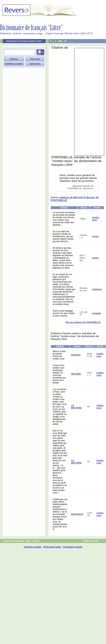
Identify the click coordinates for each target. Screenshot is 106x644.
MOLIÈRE (76, 374)
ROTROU (76, 355)
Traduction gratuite (32, 547)
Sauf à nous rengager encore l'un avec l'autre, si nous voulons (64, 313)
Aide (28, 541)
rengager (97, 313)
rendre (95, 236)
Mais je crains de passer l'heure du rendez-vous (59, 355)
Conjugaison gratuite (72, 547)
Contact (36, 541)
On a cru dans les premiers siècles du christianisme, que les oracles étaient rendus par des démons (63, 236)
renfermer (97, 289)
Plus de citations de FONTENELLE (83, 322)
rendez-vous (96, 219)
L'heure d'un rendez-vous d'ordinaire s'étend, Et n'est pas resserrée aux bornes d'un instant (59, 374)
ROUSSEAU (77, 514)
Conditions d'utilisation (13, 541)
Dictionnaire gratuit (52, 547)
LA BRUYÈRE (76, 407)
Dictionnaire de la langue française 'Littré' (24, 41)
